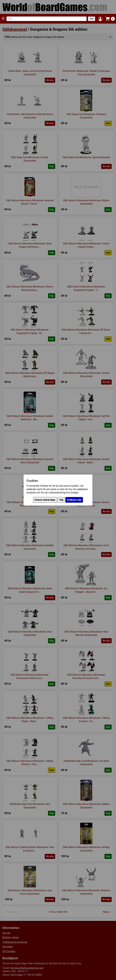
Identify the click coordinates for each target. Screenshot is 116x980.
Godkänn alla (74, 500)
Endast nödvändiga (45, 500)
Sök (92, 19)
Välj (61, 500)
